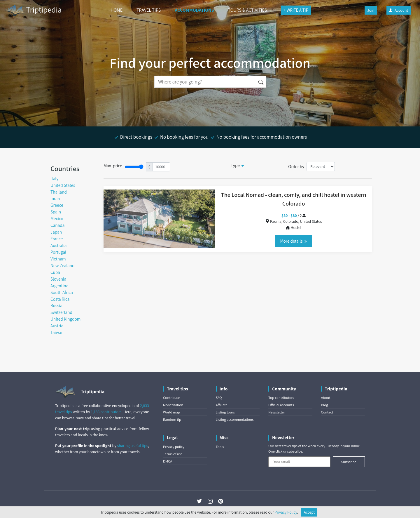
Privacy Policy (286, 512)
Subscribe (349, 462)
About (326, 398)
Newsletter (277, 412)
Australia (58, 245)
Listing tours (225, 412)
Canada (57, 225)
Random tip (172, 419)
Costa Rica (60, 299)
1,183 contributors (106, 412)
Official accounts (281, 405)
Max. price (113, 166)
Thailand (59, 192)
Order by (296, 166)
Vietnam (58, 259)
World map (171, 412)
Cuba (55, 272)
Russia (56, 305)
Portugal (58, 252)
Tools (220, 447)
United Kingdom (65, 319)
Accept (309, 512)
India (55, 198)
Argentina (59, 286)
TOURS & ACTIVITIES (248, 10)
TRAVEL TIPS (149, 10)
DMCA (168, 461)
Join (371, 10)
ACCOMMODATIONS (194, 10)
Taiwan (57, 332)
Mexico (57, 218)
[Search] (205, 82)
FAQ (219, 398)
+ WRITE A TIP (296, 10)
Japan (56, 232)
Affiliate (222, 405)
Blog (325, 405)
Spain (56, 212)
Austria (57, 326)
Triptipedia (33, 11)
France (57, 239)
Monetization (173, 405)
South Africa (62, 292)
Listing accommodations (235, 419)
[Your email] (299, 462)
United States (63, 185)
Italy (54, 178)
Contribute (171, 398)
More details (293, 241)
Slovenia (58, 279)
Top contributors (281, 398)
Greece (57, 205)
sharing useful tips (133, 446)
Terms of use (173, 454)
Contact (327, 412)
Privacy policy (174, 447)
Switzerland (61, 312)
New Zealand (63, 265)
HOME (117, 10)
